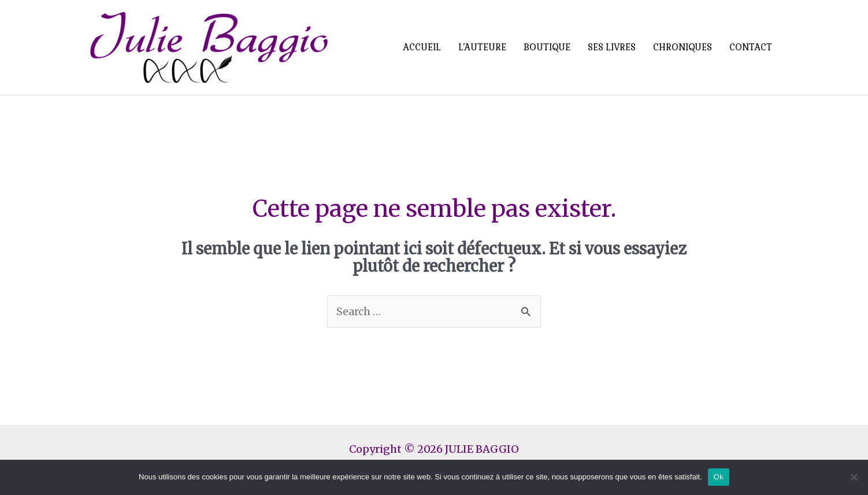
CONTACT (751, 47)
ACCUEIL (422, 47)
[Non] (854, 477)
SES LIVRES (612, 47)
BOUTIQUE (547, 47)
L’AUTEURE (482, 47)
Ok (719, 477)
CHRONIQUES (682, 47)
